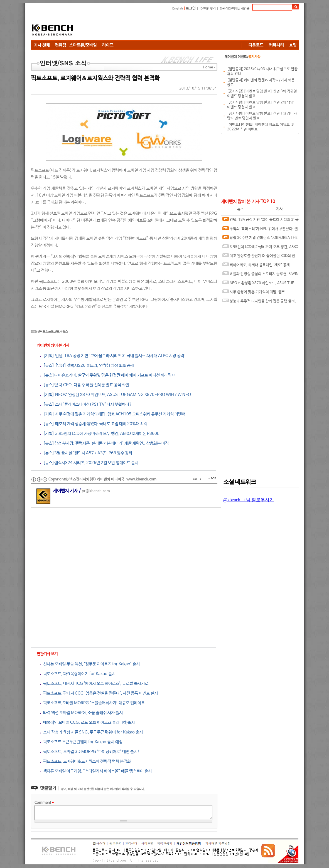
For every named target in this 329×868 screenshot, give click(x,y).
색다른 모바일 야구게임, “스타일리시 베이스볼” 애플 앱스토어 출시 (96, 771)
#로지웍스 (62, 332)
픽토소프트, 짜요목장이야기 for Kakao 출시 (78, 674)
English (178, 9)
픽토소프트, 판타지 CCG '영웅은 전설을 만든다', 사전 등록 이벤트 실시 (99, 693)
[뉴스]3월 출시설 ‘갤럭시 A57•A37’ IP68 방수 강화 (86, 453)
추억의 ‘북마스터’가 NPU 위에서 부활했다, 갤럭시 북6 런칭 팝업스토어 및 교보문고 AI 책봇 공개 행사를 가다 (260, 230)
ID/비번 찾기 (208, 9)
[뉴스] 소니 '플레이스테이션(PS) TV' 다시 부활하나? (86, 404)
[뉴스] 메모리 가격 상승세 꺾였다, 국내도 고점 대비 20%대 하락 (94, 424)
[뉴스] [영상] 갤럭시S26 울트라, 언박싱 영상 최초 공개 (87, 365)
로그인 (191, 8)
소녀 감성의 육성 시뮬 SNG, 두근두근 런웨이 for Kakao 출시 (91, 732)
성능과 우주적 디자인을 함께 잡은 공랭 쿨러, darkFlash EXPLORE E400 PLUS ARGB (259, 302)
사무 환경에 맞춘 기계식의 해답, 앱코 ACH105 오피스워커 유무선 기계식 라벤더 (254, 293)
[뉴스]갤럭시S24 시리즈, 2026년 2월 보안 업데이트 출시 (89, 463)
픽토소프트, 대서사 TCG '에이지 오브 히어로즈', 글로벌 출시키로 (94, 684)
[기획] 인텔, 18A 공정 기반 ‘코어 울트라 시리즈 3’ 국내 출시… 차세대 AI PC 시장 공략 (112, 356)
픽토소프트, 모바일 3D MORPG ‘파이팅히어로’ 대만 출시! (90, 752)
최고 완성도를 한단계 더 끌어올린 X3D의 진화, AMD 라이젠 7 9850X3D (259, 257)
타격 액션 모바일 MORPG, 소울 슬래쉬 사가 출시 (81, 713)
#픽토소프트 (46, 332)
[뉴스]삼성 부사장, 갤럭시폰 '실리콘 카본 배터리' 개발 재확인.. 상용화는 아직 (104, 443)
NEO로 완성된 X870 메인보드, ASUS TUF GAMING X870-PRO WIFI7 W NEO (258, 284)
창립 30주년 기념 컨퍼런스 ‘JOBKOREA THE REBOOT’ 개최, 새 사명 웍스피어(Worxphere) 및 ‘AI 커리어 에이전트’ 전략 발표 (261, 239)
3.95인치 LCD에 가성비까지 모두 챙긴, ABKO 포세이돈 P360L (260, 248)
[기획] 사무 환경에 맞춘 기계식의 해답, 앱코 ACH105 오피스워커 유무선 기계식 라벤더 (113, 414)
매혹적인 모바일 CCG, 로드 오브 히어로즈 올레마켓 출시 (87, 722)
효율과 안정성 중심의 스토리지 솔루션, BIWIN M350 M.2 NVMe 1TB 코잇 (260, 275)
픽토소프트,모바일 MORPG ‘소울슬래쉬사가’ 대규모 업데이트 (92, 703)
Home (208, 67)
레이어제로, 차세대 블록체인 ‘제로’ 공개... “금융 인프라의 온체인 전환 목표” (258, 266)
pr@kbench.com (96, 491)
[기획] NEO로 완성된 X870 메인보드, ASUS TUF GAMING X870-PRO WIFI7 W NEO (116, 395)
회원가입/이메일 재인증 (235, 9)
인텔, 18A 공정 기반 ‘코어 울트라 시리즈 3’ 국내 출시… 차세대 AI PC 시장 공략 (261, 221)
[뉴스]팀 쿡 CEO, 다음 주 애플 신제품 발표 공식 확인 (85, 385)
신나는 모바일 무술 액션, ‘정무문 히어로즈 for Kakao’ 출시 (90, 664)
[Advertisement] (198, 26)
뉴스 (240, 209)
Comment (44, 803)
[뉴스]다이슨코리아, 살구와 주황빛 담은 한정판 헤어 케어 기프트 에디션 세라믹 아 (108, 375)
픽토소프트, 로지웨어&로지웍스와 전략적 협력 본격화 (85, 761)
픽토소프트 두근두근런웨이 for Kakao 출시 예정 (81, 742)
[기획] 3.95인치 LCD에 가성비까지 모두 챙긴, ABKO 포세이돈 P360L (100, 434)
